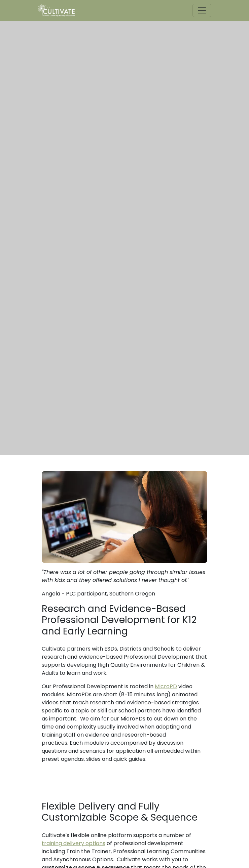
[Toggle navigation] (202, 10)
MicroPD (166, 686)
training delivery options (74, 843)
